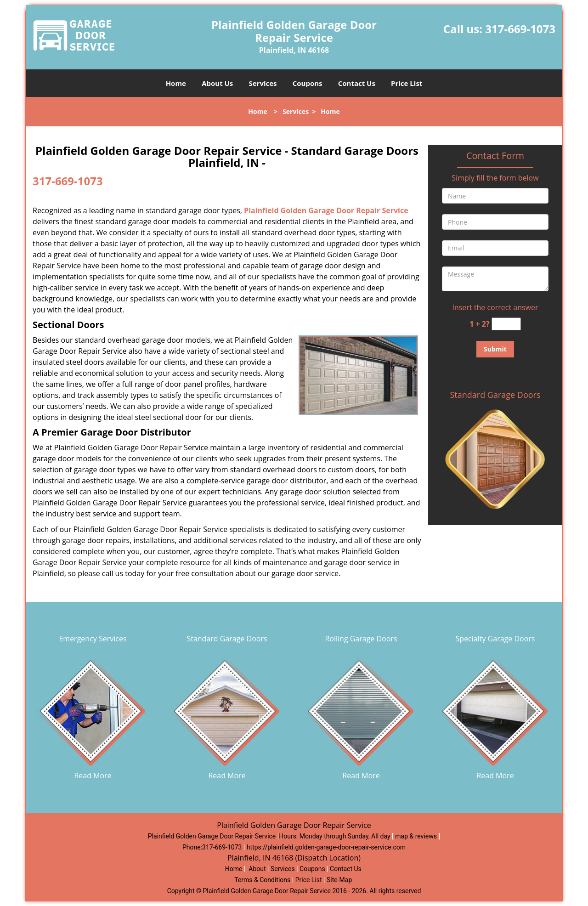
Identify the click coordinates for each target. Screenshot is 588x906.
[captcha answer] (506, 324)
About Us (217, 83)
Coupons (308, 83)
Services (263, 83)
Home (176, 83)
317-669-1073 (520, 29)
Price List (407, 83)
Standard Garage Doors (495, 395)
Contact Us (357, 83)
